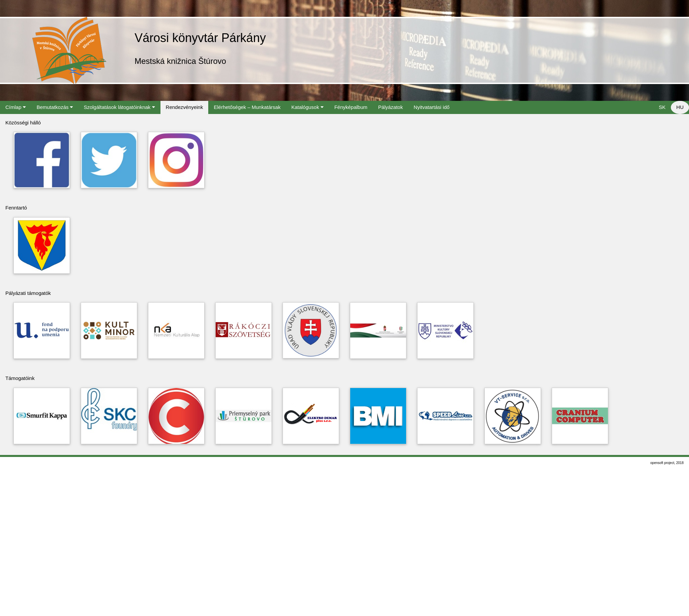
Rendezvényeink (185, 107)
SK (662, 107)
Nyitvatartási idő (431, 107)
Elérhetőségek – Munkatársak (247, 107)
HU (680, 107)
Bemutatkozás (55, 107)
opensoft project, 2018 (667, 463)
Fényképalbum (351, 107)
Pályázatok (390, 107)
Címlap (16, 107)
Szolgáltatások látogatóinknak (119, 107)
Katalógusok (307, 107)
